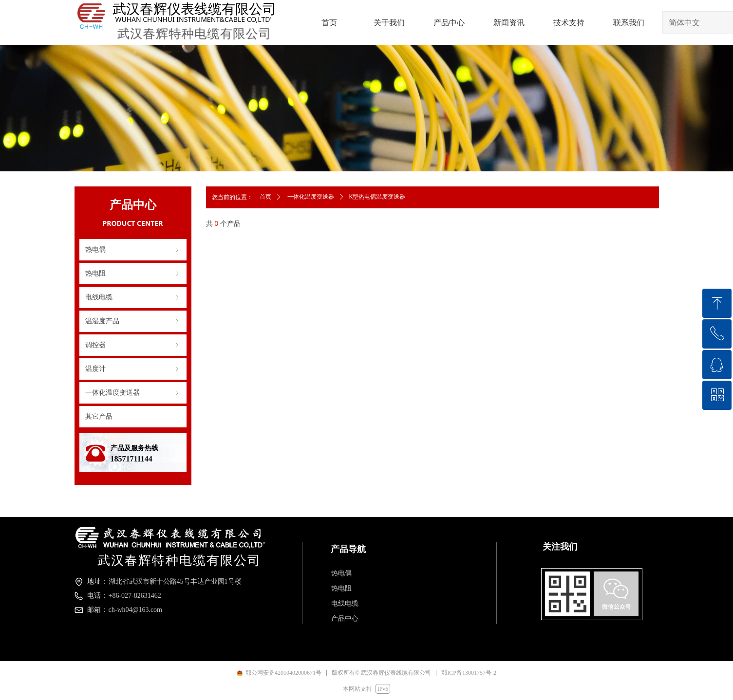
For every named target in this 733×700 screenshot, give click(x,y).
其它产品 (99, 416)
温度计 (133, 369)
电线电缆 (133, 297)
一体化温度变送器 (133, 393)
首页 (265, 197)
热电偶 (133, 250)
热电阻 (133, 274)
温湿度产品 (133, 321)
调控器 (133, 345)
